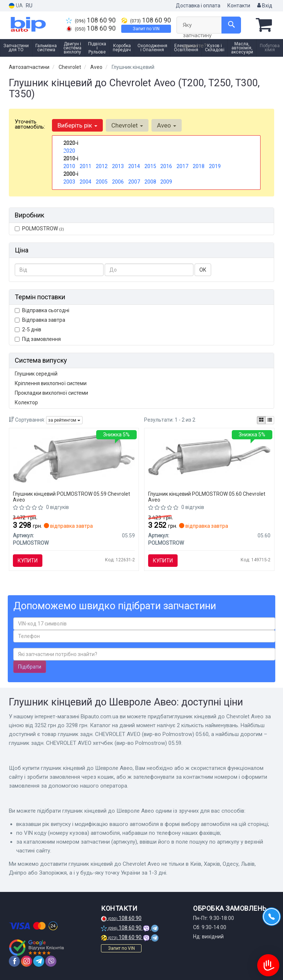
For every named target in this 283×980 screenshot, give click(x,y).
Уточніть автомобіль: (30, 124)
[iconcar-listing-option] (270, 420)
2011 (85, 166)
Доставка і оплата (198, 6)
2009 (166, 182)
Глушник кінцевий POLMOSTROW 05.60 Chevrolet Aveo (207, 497)
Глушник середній (36, 374)
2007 (134, 182)
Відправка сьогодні (42, 310)
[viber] (51, 961)
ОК (203, 270)
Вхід (265, 6)
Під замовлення (38, 339)
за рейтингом (64, 420)
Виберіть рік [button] (77, 125)
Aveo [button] (167, 125)
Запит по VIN (146, 29)
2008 (150, 182)
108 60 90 (91, 20)
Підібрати (30, 667)
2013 (118, 166)
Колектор (26, 402)
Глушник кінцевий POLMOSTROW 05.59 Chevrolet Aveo (71, 497)
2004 (85, 182)
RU (29, 6)
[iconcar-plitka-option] (261, 420)
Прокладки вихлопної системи (51, 393)
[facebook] (14, 961)
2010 (69, 166)
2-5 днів (28, 329)
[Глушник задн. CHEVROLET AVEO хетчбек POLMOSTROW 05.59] (74, 457)
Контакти (239, 6)
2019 (215, 166)
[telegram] (39, 961)
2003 (69, 182)
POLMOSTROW (39, 229)
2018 (199, 166)
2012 (102, 166)
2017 (182, 166)
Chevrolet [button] (127, 125)
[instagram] (27, 961)
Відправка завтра (40, 320)
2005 (102, 182)
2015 (150, 166)
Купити (28, 561)
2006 (118, 182)
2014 (134, 166)
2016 (166, 166)
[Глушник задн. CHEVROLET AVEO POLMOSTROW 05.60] (209, 457)
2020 (69, 151)
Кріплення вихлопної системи (51, 383)
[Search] (231, 25)
